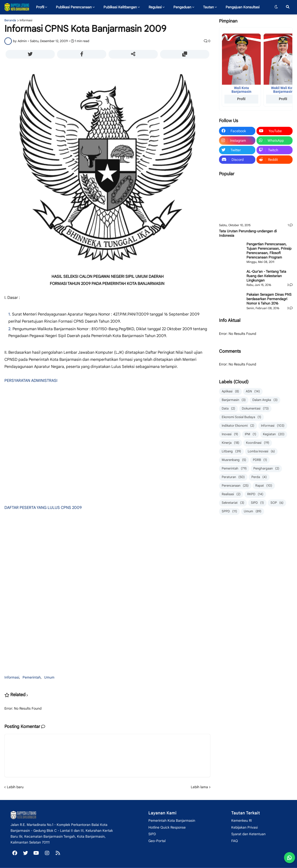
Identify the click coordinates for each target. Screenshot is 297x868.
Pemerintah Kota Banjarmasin (172, 821)
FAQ (235, 841)
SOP (277, 503)
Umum (49, 677)
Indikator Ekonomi (238, 426)
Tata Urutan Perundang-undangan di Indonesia (248, 233)
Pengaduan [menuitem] (182, 7)
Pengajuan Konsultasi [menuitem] (243, 7)
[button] (276, 7)
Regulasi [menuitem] (155, 7)
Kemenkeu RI (242, 821)
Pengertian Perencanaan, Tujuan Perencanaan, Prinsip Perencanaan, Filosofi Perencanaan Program (269, 251)
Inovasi (230, 434)
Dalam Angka (265, 400)
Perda (259, 477)
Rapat (264, 486)
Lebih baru (15, 787)
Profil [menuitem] (40, 7)
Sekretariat (233, 503)
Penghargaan (266, 469)
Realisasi (231, 494)
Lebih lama (199, 787)
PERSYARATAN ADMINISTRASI (31, 381)
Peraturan (233, 477)
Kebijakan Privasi (245, 827)
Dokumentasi (255, 409)
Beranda (10, 20)
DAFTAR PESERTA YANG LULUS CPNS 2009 (43, 508)
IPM (251, 434)
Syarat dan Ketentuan (248, 834)
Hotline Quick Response (167, 827)
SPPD (229, 511)
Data (228, 409)
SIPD (257, 503)
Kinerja (231, 443)
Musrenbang (234, 460)
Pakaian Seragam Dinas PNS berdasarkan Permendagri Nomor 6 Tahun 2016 (269, 299)
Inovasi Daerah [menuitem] (50, 21)
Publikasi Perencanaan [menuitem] (74, 7)
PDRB (260, 460)
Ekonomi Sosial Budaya (241, 417)
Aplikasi (230, 392)
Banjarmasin (234, 400)
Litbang (231, 452)
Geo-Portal (157, 841)
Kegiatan (274, 434)
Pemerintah (32, 677)
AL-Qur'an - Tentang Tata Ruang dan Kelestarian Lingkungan (266, 276)
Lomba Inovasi (261, 452)
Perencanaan (235, 486)
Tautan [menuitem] (208, 7)
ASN (253, 392)
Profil (241, 99)
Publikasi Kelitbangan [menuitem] (120, 7)
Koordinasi (258, 443)
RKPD (255, 494)
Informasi (26, 20)
